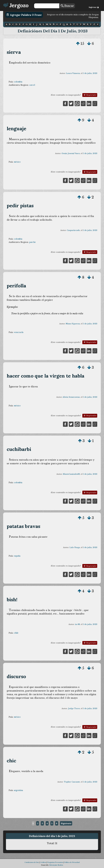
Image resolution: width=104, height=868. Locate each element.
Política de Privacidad (72, 862)
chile (16, 633)
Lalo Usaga (75, 547)
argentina (18, 790)
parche (32, 242)
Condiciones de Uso (32, 862)
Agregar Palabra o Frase (24, 15)
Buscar (67, 6)
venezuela (19, 332)
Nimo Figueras (73, 324)
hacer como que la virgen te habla (46, 376)
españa (17, 556)
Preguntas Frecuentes (55, 862)
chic (12, 761)
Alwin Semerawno (71, 397)
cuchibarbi (19, 449)
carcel (32, 85)
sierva (14, 52)
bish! (12, 600)
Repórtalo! (90, 95)
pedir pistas (20, 206)
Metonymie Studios (56, 865)
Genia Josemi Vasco (71, 153)
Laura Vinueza (73, 73)
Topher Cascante (72, 782)
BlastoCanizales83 (71, 474)
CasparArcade (73, 230)
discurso (16, 676)
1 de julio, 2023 (90, 73)
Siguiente (66, 823)
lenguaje (17, 129)
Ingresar (94, 7)
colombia (18, 82)
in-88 (77, 624)
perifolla (17, 286)
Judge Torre (74, 708)
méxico (17, 162)
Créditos (43, 862)
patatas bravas (24, 526)
